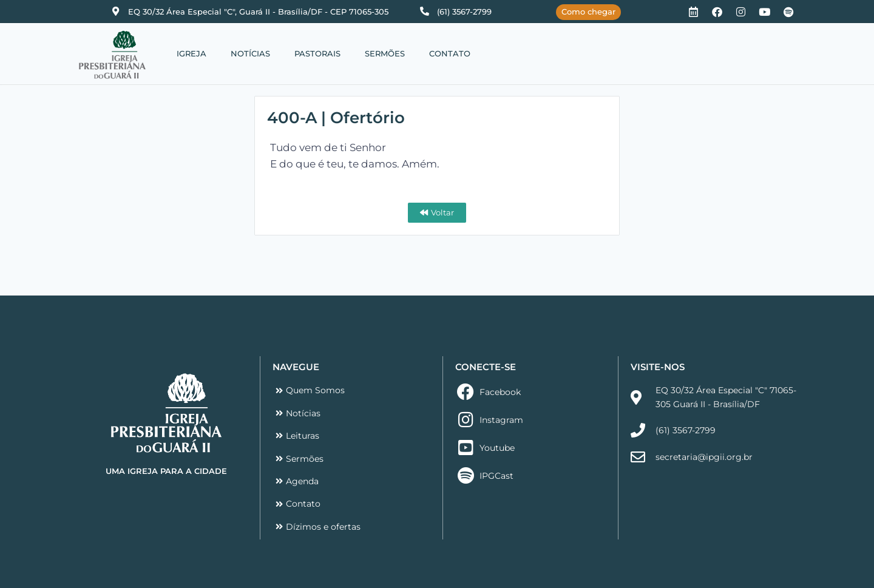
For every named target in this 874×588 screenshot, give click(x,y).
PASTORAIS (317, 53)
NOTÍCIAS (250, 53)
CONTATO (450, 53)
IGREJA (191, 53)
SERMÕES (385, 53)
